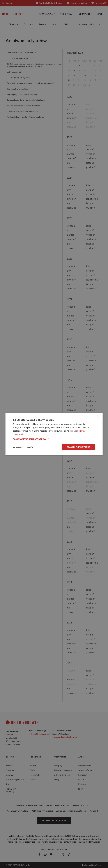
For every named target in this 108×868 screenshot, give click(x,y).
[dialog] (54, 434)
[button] (54, 439)
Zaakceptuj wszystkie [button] (78, 447)
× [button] (98, 416)
